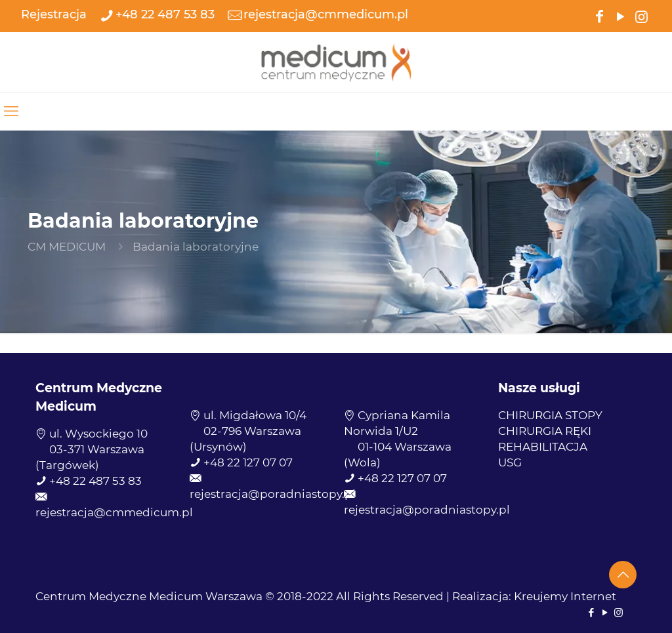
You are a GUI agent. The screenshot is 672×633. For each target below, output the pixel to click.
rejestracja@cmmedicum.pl (114, 512)
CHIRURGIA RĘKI (545, 431)
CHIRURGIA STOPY (550, 415)
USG (510, 462)
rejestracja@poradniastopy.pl (273, 494)
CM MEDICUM (67, 247)
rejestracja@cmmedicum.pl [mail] (326, 14)
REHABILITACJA (543, 447)
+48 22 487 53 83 (95, 481)
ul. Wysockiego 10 (98, 434)
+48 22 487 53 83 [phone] (165, 14)
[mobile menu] (11, 112)
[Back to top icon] (623, 575)
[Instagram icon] (641, 15)
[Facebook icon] (599, 15)
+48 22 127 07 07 (248, 462)
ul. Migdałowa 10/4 (255, 415)
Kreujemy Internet (565, 596)
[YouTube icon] (620, 15)
